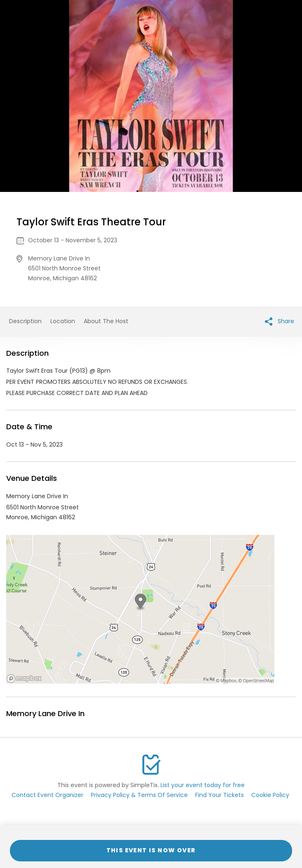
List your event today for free (203, 785)
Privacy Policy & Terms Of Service (139, 795)
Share (280, 321)
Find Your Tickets (219, 795)
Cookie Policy (270, 795)
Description (25, 321)
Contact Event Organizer (47, 795)
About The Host (106, 321)
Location (63, 321)
